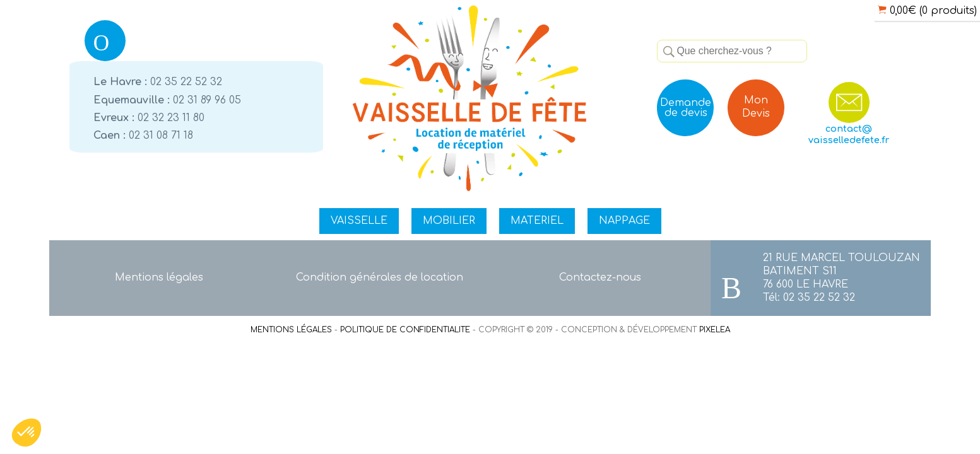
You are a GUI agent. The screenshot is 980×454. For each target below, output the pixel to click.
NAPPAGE (624, 221)
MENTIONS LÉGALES (291, 330)
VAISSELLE (359, 221)
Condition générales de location (380, 277)
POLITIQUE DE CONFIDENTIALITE (405, 330)
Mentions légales (159, 277)
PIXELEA (715, 330)
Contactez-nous (600, 277)
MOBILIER (449, 221)
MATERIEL (537, 221)
